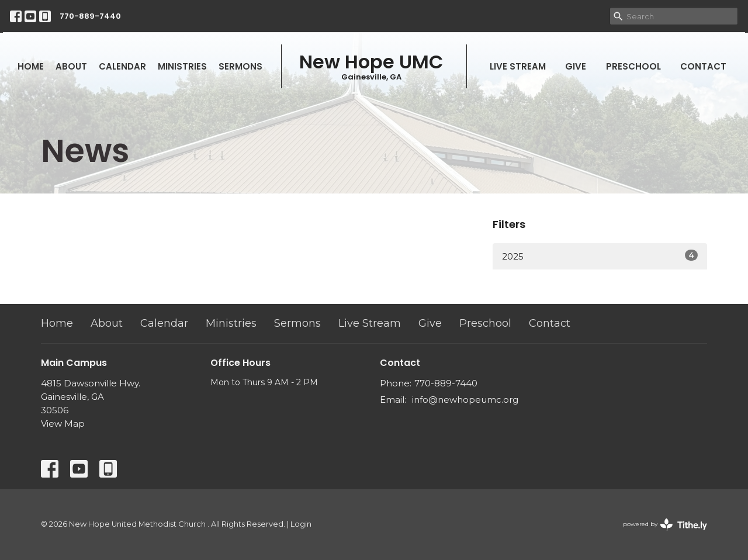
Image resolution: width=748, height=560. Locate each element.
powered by (665, 525)
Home (31, 66)
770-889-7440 (90, 16)
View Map (63, 424)
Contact (703, 66)
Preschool (633, 66)
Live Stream (518, 66)
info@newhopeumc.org (465, 400)
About (71, 66)
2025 (600, 256)
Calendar (122, 66)
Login (301, 524)
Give (576, 66)
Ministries (182, 66)
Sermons (240, 66)
